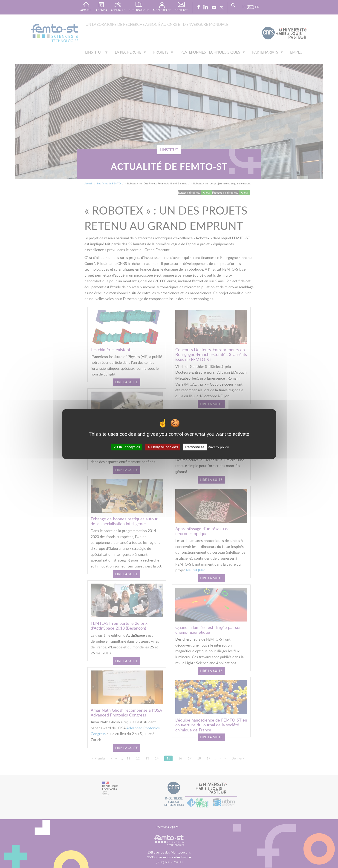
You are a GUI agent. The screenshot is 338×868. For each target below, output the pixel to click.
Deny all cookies (163, 447)
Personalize (195, 447)
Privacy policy (218, 447)
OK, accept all (127, 447)
